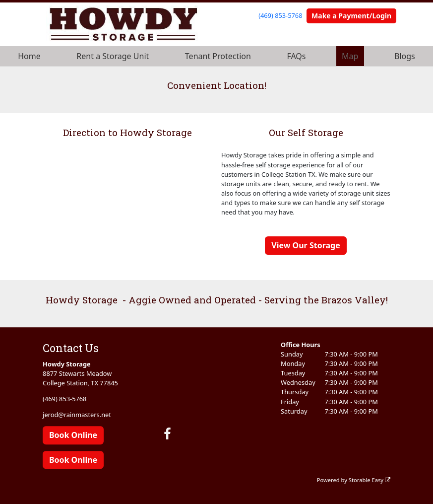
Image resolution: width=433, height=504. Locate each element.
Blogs (405, 56)
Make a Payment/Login (351, 16)
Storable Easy (370, 480)
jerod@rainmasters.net (77, 415)
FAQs (296, 56)
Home (29, 56)
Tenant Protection (218, 56)
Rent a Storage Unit (113, 56)
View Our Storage (306, 245)
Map (350, 56)
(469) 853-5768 (280, 15)
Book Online (73, 435)
